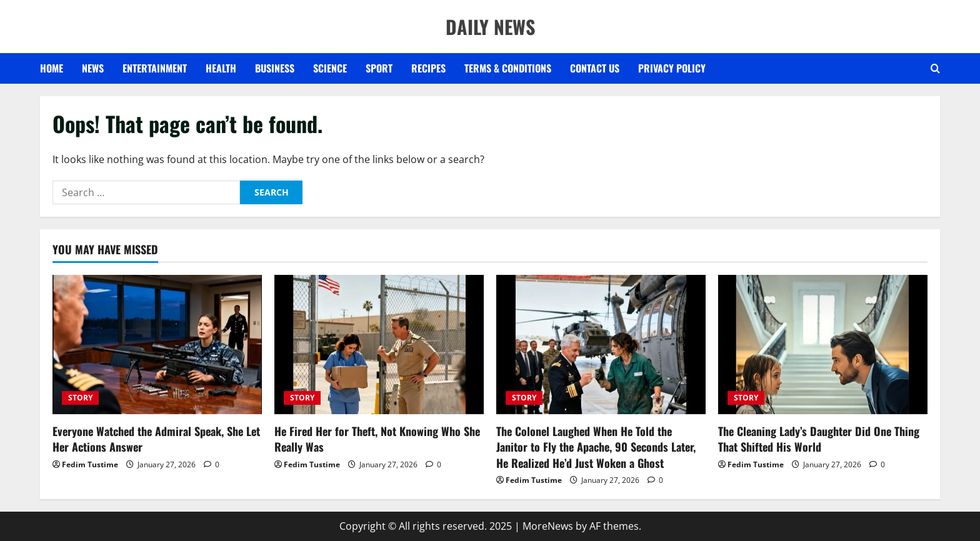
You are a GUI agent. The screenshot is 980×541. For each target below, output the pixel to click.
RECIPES (428, 68)
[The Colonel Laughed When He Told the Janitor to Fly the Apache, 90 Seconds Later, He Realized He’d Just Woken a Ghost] (601, 345)
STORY (80, 398)
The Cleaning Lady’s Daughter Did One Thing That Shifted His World (819, 439)
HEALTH (221, 68)
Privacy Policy (672, 68)
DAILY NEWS (490, 27)
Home (52, 68)
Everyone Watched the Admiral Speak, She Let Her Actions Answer (156, 439)
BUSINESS (275, 68)
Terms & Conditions (508, 68)
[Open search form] (935, 69)
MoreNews (548, 526)
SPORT (379, 68)
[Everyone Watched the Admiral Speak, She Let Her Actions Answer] (157, 345)
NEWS (93, 68)
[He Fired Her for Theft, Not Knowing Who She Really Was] (379, 345)
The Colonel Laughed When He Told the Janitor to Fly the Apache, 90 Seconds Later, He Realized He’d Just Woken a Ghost (596, 447)
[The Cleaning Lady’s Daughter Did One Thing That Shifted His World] (823, 345)
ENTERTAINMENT (155, 68)
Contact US (595, 68)
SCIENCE (330, 68)
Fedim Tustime (90, 464)
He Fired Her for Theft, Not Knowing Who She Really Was (377, 439)
